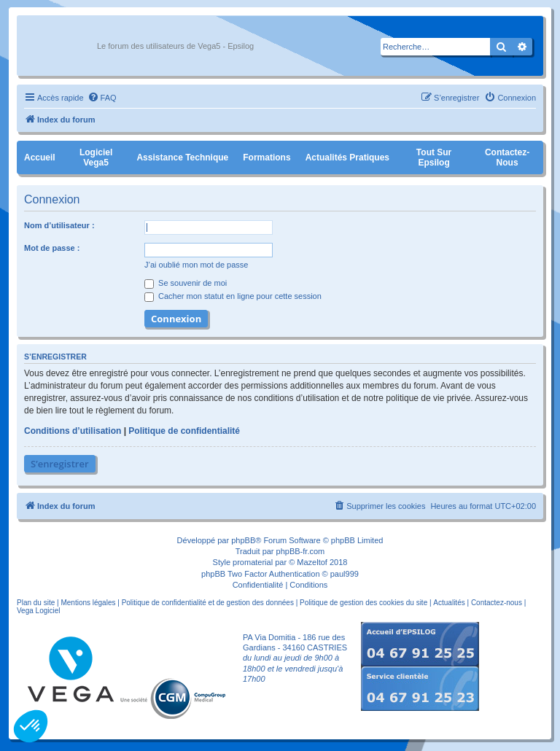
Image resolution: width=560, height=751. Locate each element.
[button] (31, 726)
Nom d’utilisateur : (59, 225)
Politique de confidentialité (184, 431)
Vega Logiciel (39, 611)
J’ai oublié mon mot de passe (196, 265)
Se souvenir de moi (186, 283)
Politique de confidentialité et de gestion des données (208, 603)
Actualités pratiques (347, 157)
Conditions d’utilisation (73, 431)
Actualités (449, 603)
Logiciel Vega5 (96, 157)
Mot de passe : (52, 248)
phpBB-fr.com (301, 551)
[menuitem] (102, 98)
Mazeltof (312, 562)
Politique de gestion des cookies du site (363, 603)
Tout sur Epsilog (434, 157)
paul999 (345, 574)
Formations (267, 157)
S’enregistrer (60, 464)
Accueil (40, 157)
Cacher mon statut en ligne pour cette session (233, 296)
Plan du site (36, 603)
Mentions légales (88, 603)
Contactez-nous (507, 157)
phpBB (243, 540)
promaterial (253, 562)
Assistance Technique (182, 157)
